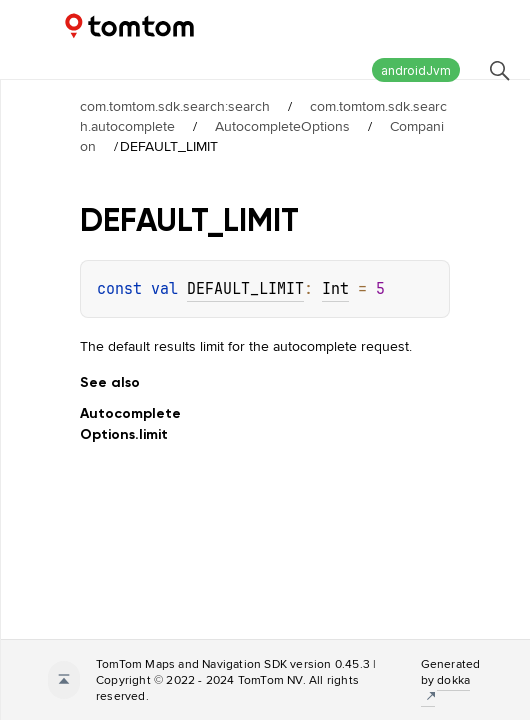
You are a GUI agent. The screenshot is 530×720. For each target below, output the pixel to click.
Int (335, 289)
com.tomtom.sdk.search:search (175, 106)
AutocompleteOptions (282, 126)
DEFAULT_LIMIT (245, 289)
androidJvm (416, 70)
